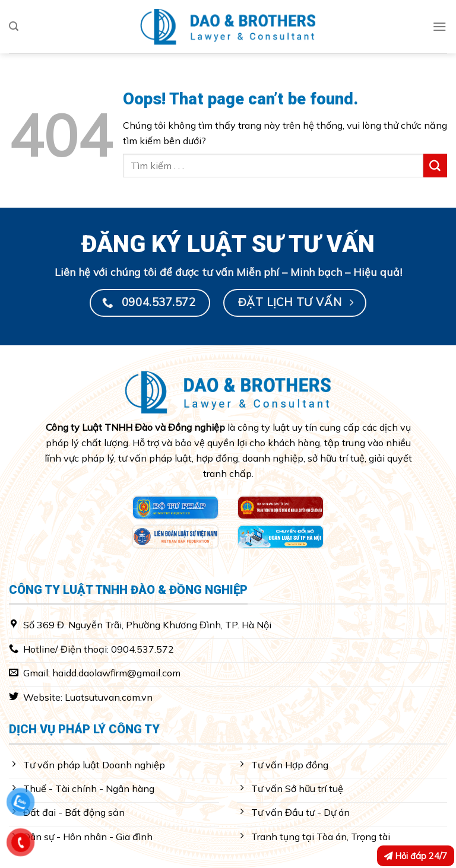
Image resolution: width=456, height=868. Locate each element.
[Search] (14, 26)
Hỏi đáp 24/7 (416, 856)
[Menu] (440, 26)
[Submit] (435, 166)
